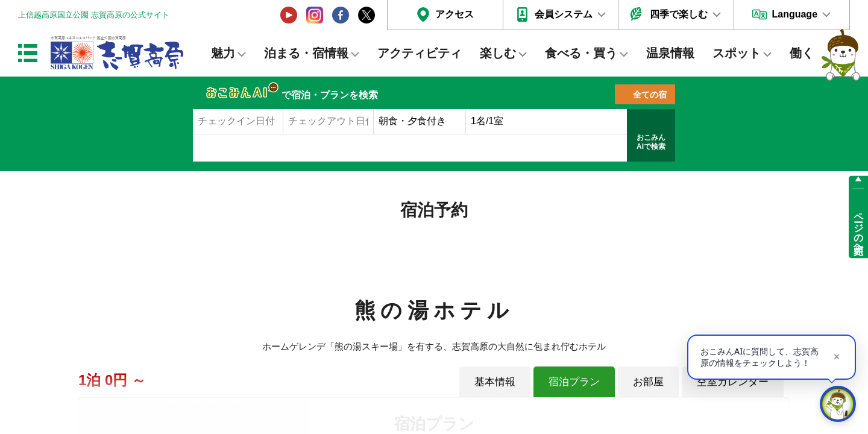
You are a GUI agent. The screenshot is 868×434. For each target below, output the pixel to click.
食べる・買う (581, 53)
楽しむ (498, 53)
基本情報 (495, 382)
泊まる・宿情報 (306, 53)
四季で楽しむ (679, 14)
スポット (737, 53)
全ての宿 (650, 95)
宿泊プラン (574, 382)
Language (794, 14)
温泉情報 (670, 53)
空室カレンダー (733, 382)
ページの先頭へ (859, 228)
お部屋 (648, 382)
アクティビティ (420, 53)
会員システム (564, 14)
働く (802, 53)
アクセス (454, 14)
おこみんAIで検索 (651, 142)
